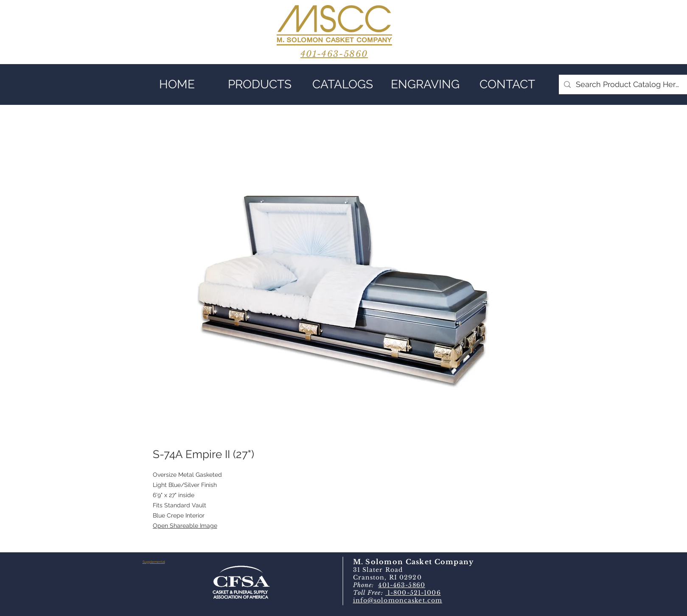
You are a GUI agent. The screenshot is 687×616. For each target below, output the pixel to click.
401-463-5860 (401, 585)
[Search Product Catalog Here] (628, 84)
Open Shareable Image (185, 526)
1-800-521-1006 (413, 593)
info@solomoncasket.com (398, 600)
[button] (260, 84)
